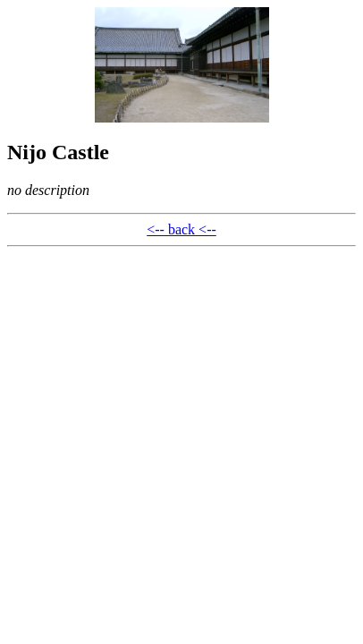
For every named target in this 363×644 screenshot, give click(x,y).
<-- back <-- (181, 229)
